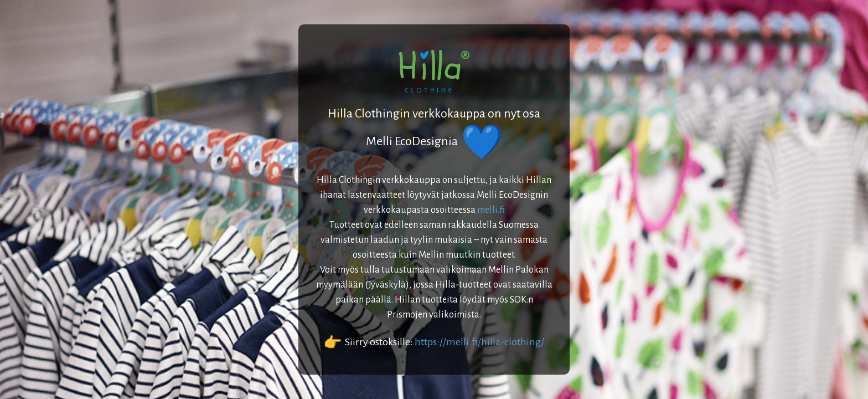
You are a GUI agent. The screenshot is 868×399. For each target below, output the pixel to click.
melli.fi (491, 210)
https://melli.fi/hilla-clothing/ (479, 342)
